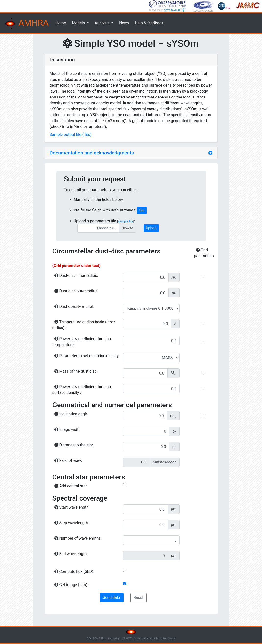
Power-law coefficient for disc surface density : (82, 390)
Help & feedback (149, 23)
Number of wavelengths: (78, 538)
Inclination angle (71, 414)
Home (61, 23)
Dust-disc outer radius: (76, 291)
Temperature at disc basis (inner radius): (84, 325)
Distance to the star (74, 445)
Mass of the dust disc (76, 371)
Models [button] (79, 23)
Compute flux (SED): (74, 571)
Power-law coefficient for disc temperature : (82, 342)
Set (142, 210)
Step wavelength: (72, 523)
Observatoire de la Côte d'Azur (154, 638)
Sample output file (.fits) (71, 134)
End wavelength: (71, 554)
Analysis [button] (102, 23)
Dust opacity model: (74, 306)
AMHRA (26, 24)
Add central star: (71, 486)
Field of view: (68, 460)
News (124, 23)
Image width (68, 429)
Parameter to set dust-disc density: (87, 356)
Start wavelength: (72, 507)
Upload (151, 228)
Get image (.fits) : (72, 585)
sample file (125, 221)
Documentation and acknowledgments (92, 153)
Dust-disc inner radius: (76, 275)
